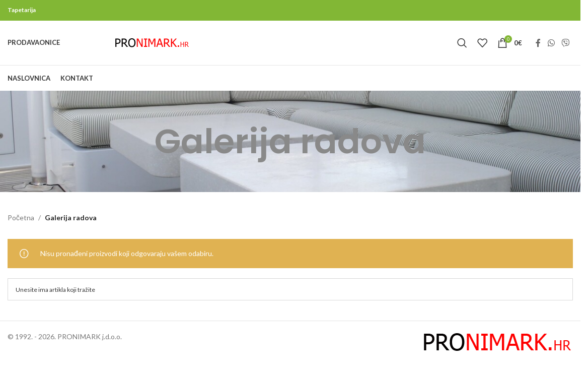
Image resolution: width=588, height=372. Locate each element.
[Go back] (142, 150)
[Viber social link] (566, 47)
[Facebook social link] (538, 47)
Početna (21, 227)
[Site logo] (152, 47)
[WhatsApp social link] (551, 47)
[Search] (462, 47)
